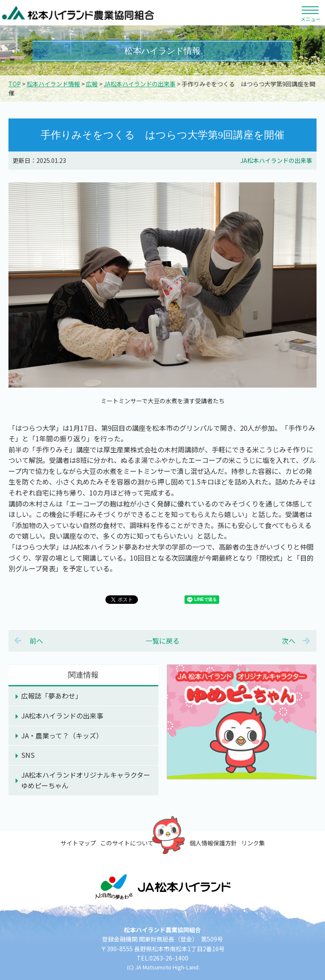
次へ (289, 641)
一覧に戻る (162, 641)
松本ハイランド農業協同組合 (78, 13)
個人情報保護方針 (213, 843)
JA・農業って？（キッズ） (62, 735)
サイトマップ (78, 843)
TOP (15, 84)
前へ (36, 641)
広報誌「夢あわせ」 (52, 696)
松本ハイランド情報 (53, 84)
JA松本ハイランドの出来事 (140, 84)
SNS (28, 755)
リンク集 (253, 843)
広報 (92, 84)
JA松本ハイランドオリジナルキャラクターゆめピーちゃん (86, 780)
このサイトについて (127, 843)
